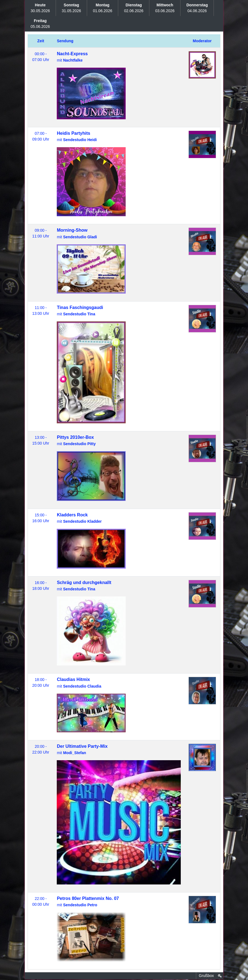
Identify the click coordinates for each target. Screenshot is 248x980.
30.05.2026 (40, 8)
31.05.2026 (71, 8)
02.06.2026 (134, 8)
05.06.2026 (40, 24)
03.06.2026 (165, 8)
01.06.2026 (103, 8)
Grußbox (206, 976)
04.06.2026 (197, 8)
